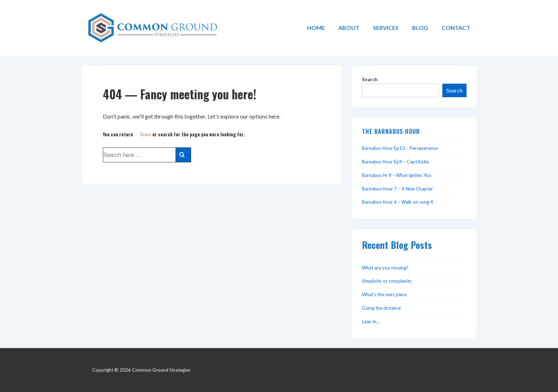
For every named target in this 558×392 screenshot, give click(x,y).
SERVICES (386, 28)
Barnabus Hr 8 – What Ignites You (397, 175)
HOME (316, 28)
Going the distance (381, 308)
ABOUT (349, 28)
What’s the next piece (384, 294)
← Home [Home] (143, 134)
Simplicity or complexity (387, 281)
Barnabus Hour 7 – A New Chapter (398, 189)
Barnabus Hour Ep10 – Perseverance (400, 148)
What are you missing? (385, 268)
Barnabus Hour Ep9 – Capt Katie (395, 162)
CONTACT (456, 28)
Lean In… (371, 322)
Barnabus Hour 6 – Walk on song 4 (398, 202)
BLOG (420, 28)
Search (370, 79)
